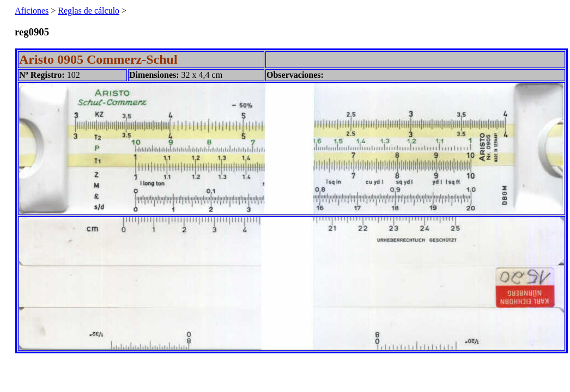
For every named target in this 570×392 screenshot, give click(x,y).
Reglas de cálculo (89, 11)
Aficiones (32, 11)
